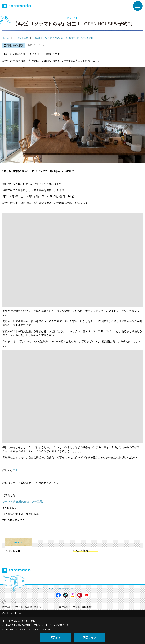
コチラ (17, 470)
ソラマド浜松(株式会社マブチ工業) (23, 502)
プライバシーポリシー (62, 588)
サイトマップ (37, 588)
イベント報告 (80, 551)
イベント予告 (13, 551)
